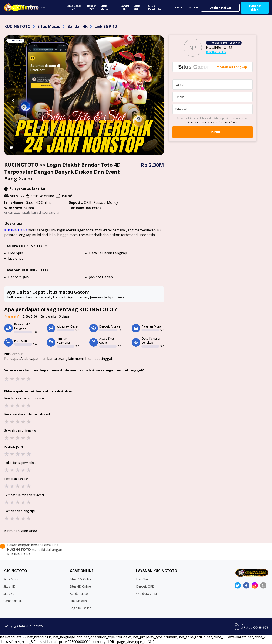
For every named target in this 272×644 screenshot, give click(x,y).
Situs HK (9, 586)
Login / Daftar (220, 8)
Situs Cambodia (155, 8)
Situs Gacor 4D (74, 8)
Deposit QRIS (145, 586)
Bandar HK (125, 8)
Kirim (213, 132)
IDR (196, 8)
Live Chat (142, 579)
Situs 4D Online (80, 586)
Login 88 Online (80, 608)
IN (190, 8)
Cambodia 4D (13, 601)
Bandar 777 (92, 8)
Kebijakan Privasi (228, 122)
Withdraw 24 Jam (148, 594)
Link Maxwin (78, 601)
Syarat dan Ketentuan (200, 122)
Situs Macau (105, 8)
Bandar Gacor (79, 594)
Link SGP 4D (106, 26)
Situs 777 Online (81, 579)
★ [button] (7, 379)
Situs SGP (137, 8)
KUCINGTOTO (17, 26)
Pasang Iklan (255, 8)
